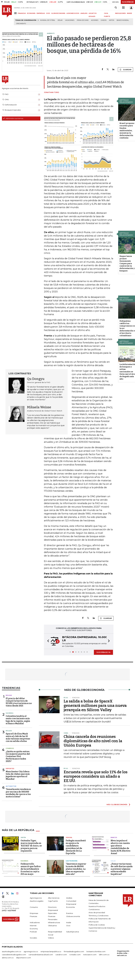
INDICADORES (120, 13)
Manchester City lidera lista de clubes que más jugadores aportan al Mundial (18, 775)
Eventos (70, 913)
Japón (23, 837)
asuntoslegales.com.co (12, 951)
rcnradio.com (75, 955)
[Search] (116, 8)
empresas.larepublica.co (51, 951)
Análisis (69, 898)
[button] (47, 641)
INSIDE (129, 13)
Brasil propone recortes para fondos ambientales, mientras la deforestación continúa (127, 131)
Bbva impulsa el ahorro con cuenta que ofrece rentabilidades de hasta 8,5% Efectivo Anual (121, 847)
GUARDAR (125, 70)
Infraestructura (54, 922)
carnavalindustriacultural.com (41, 955)
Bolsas (9, 695)
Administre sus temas (13, 118)
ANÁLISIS (84, 13)
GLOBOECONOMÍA (58, 13)
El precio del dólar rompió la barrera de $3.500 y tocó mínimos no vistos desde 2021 (19, 702)
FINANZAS (22, 13)
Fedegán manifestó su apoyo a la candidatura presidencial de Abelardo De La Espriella (76, 847)
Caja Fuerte (53, 901)
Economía (70, 907)
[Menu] (16, 13)
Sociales (33, 938)
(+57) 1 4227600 (9, 910)
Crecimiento (21, 24)
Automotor (11, 786)
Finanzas (33, 916)
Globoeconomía (73, 916)
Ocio (68, 926)
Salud (113, 861)
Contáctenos (94, 909)
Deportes (10, 769)
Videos (51, 938)
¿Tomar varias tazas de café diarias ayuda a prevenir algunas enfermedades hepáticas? (122, 869)
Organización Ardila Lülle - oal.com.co (123, 953)
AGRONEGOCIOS (73, 13)
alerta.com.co (8, 958)
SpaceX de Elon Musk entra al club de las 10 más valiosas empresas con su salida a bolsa (18, 737)
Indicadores (35, 922)
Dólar (60, 20)
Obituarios (52, 926)
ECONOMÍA (31, 13)
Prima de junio (83, 20)
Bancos (114, 837)
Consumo (34, 907)
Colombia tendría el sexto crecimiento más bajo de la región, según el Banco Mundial (18, 720)
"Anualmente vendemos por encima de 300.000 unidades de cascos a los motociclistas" (18, 793)
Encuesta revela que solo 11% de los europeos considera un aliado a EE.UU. (96, 776)
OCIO (48, 13)
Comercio (10, 748)
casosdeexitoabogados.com (14, 955)
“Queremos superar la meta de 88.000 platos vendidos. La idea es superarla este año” (76, 869)
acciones (95, 20)
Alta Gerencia (54, 898)
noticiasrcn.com (90, 955)
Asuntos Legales (37, 901)
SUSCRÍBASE (128, 2)
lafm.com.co (104, 955)
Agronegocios (36, 898)
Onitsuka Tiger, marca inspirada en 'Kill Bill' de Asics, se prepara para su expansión (31, 846)
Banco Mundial (123, 20)
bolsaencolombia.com (96, 951)
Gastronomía (72, 861)
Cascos (104, 20)
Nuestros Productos (97, 906)
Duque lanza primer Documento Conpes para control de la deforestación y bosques (127, 263)
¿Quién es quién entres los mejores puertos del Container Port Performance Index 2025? (18, 756)
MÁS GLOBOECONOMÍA (117, 804)
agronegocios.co (31, 951)
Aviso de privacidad (97, 913)
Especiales (52, 913)
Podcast (33, 932)
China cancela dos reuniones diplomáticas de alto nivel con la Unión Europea (93, 741)
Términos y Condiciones (98, 916)
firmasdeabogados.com (74, 951)
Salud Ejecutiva (73, 932)
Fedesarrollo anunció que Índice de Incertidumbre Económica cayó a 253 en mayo (31, 869)
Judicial (69, 837)
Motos (112, 20)
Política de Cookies (97, 925)
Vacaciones (70, 20)
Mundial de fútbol (48, 20)
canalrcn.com (61, 955)
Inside (69, 922)
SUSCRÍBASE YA (103, 652)
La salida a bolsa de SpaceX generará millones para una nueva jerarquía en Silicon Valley (95, 706)
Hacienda (10, 713)
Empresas (34, 913)
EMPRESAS (41, 13)
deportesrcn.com (24, 958)
